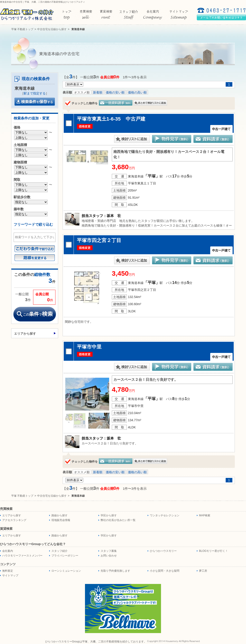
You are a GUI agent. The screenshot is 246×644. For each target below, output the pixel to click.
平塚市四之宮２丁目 (99, 240)
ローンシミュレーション (66, 571)
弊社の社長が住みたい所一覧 (118, 520)
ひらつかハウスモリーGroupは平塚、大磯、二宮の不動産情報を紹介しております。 (96, 642)
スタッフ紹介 (59, 551)
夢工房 (203, 571)
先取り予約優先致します (115, 571)
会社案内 (8, 551)
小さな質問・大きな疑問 (165, 571)
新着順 (98, 92)
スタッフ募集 (109, 551)
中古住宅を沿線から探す (52, 29)
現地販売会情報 (61, 520)
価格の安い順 (115, 92)
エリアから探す (25, 333)
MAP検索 (205, 515)
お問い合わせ (109, 556)
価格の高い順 (137, 92)
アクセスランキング (14, 520)
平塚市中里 (89, 347)
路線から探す (59, 515)
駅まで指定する (35, 93)
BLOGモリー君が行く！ (213, 551)
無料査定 (8, 571)
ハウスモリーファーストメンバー (22, 556)
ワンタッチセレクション (165, 515)
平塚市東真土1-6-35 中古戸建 (111, 119)
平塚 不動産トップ (22, 29)
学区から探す (109, 515)
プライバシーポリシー (65, 556)
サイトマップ (10, 575)
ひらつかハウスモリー (163, 551)
